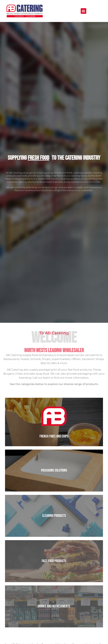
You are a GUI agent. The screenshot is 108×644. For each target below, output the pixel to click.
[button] (83, 11)
